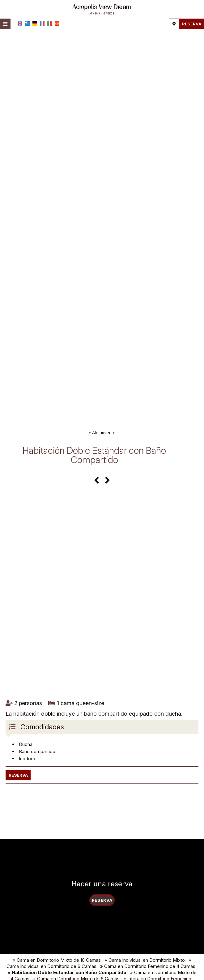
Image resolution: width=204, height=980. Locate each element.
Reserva (191, 24)
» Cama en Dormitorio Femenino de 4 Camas (148, 975)
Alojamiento (104, 433)
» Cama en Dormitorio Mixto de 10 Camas (57, 969)
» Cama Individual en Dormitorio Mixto (145, 969)
